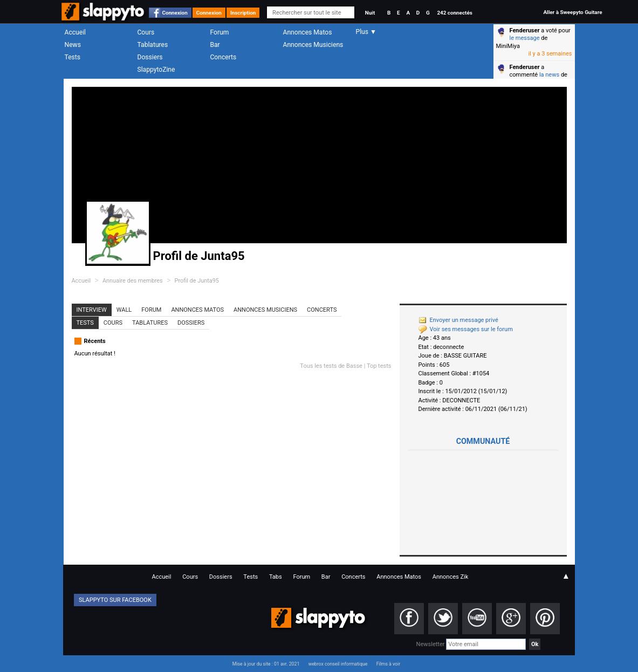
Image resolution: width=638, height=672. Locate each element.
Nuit (370, 13)
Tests (73, 57)
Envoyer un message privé (458, 320)
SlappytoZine (156, 70)
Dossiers (150, 57)
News (73, 45)
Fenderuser (525, 30)
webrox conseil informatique (338, 664)
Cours (146, 32)
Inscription (243, 13)
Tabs (276, 577)
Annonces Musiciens (313, 45)
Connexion (175, 13)
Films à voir (388, 664)
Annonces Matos (308, 32)
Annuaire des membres (133, 281)
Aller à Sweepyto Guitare (572, 12)
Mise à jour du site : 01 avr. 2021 (266, 664)
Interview (92, 310)
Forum (220, 32)
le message (525, 38)
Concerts (224, 57)
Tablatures (153, 45)
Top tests (379, 366)
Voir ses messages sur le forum (466, 329)
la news (549, 75)
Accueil (76, 32)
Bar (215, 45)
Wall (124, 310)
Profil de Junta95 (197, 281)
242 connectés (454, 13)
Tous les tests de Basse (331, 366)
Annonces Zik (451, 577)
